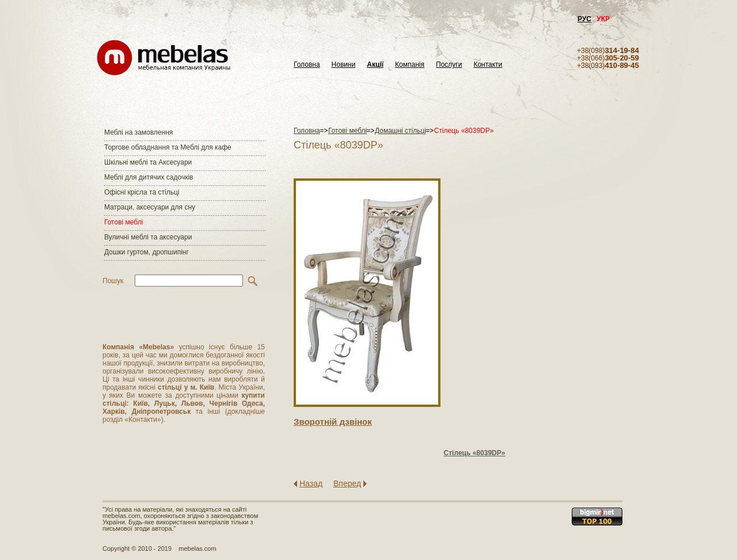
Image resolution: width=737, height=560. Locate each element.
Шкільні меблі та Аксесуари (148, 162)
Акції (375, 65)
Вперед (347, 483)
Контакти (488, 65)
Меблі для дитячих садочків (149, 177)
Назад (311, 483)
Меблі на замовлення (138, 132)
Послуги (449, 65)
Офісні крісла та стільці (142, 192)
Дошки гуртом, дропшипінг (147, 252)
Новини (344, 65)
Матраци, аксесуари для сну (150, 207)
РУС (584, 19)
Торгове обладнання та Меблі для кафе (168, 147)
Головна (307, 65)
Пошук (113, 281)
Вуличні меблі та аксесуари (148, 237)
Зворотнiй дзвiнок (333, 422)
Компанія (410, 65)
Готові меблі (124, 222)
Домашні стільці (400, 131)
